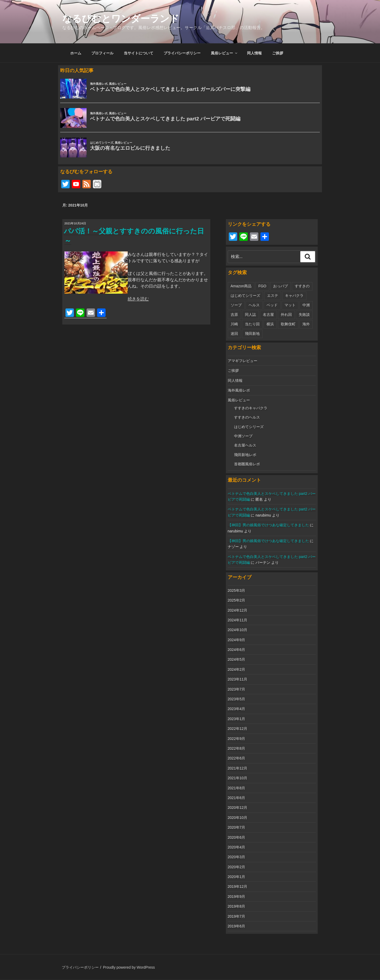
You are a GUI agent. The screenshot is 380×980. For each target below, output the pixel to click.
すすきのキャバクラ (251, 408)
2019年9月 (237, 897)
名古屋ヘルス (245, 445)
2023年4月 (237, 709)
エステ (273, 296)
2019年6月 (237, 926)
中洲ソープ (243, 436)
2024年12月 (238, 610)
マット (290, 305)
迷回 (234, 334)
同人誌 (250, 315)
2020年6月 (237, 837)
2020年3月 (237, 857)
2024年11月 (238, 620)
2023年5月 (237, 699)
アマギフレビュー (243, 361)
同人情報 (254, 53)
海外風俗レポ (239, 390)
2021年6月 (237, 798)
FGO (262, 286)
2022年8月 (237, 748)
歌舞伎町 (288, 324)
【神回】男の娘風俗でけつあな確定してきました (268, 525)
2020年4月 (237, 847)
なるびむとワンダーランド (121, 19)
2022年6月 (237, 758)
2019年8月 (237, 906)
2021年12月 (238, 768)
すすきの (302, 286)
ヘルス (254, 305)
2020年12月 (238, 808)
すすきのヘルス (247, 417)
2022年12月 (238, 729)
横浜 (270, 324)
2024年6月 (237, 650)
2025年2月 (237, 600)
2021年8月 (237, 788)
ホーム (76, 53)
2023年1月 (237, 719)
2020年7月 (237, 827)
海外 (306, 324)
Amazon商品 (241, 286)
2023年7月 (237, 689)
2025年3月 (237, 590)
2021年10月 (238, 778)
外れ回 (286, 315)
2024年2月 (237, 669)
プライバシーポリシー (182, 53)
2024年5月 (237, 659)
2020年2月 (237, 867)
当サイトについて (139, 53)
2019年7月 (237, 916)
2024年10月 (238, 630)
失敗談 (304, 315)
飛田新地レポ (245, 455)
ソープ (236, 305)
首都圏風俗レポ (247, 464)
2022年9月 (237, 739)
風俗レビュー (224, 53)
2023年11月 (238, 679)
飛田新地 (252, 334)
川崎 (234, 324)
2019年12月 (238, 887)
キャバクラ (294, 296)
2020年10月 (238, 818)
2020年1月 (237, 877)
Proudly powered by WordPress (129, 967)
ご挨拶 (278, 53)
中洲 (306, 305)
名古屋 (268, 315)
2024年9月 (237, 640)
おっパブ (281, 286)
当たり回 (252, 324)
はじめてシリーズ (245, 296)
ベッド (272, 305)
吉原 (234, 315)
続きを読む (138, 299)
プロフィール (102, 53)
